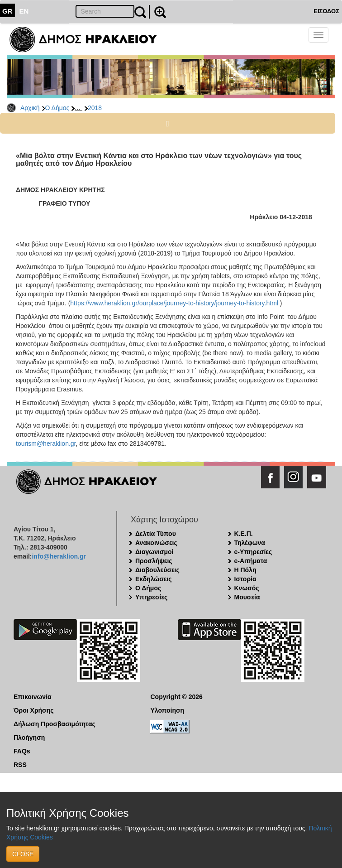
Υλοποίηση (168, 710)
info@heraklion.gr (59, 556)
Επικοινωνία (33, 697)
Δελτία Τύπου (156, 534)
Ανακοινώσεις (156, 543)
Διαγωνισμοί (154, 552)
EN (24, 11)
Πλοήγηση (29, 738)
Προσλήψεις (154, 561)
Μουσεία (247, 597)
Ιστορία (245, 579)
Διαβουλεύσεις (157, 570)
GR (7, 11)
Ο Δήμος (57, 108)
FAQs (22, 751)
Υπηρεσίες (151, 597)
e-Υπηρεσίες (253, 552)
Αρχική (30, 108)
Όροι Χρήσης (34, 710)
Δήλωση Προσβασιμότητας (55, 724)
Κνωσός (247, 588)
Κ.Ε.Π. (244, 534)
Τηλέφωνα (250, 543)
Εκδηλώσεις (154, 579)
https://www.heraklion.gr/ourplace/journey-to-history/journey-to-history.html (174, 303)
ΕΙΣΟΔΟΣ (326, 11)
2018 (95, 108)
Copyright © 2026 (177, 697)
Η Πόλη (245, 570)
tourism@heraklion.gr (46, 444)
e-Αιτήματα (251, 561)
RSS (20, 765)
